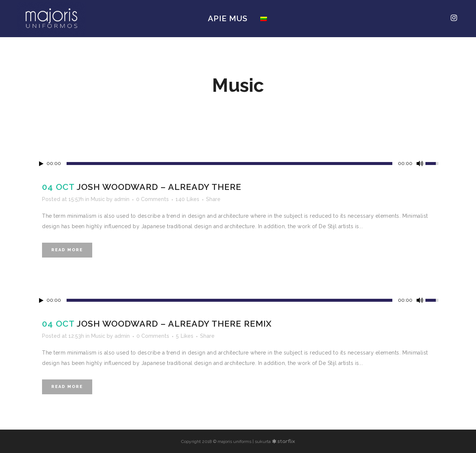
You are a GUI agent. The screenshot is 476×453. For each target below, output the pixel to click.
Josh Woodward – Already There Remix (174, 323)
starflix (286, 441)
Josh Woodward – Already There (159, 187)
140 (187, 199)
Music (98, 199)
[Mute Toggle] (420, 164)
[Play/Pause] (41, 164)
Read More (67, 250)
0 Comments (152, 199)
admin (122, 199)
